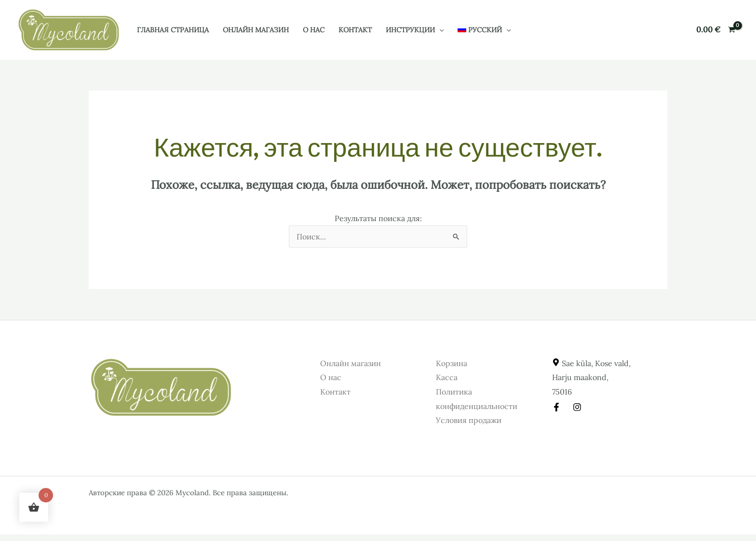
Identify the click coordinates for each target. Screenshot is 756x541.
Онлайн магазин (256, 30)
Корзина (452, 363)
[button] (439, 30)
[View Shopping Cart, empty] (715, 30)
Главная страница (173, 30)
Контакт (355, 30)
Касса (447, 377)
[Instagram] (577, 407)
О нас (314, 30)
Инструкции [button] (415, 30)
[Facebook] (556, 407)
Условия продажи (469, 420)
